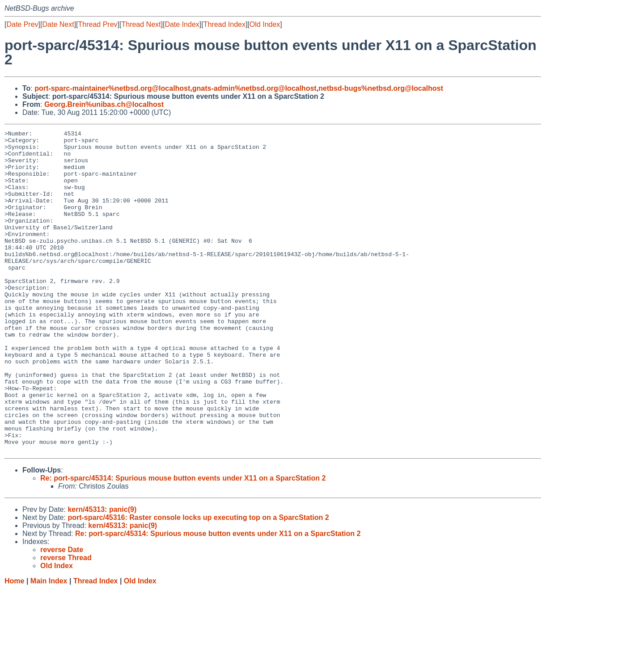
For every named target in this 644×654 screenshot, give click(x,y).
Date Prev (22, 24)
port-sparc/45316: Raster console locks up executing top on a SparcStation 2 (198, 582)
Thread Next (141, 24)
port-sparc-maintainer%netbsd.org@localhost (112, 88)
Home (14, 645)
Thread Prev (98, 24)
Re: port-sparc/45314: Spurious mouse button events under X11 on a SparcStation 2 (183, 542)
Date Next (58, 24)
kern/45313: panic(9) (102, 574)
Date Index (182, 24)
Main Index (49, 645)
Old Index (265, 24)
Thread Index (225, 24)
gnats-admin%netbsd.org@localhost (254, 88)
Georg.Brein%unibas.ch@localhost (104, 104)
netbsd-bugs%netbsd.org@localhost (381, 88)
